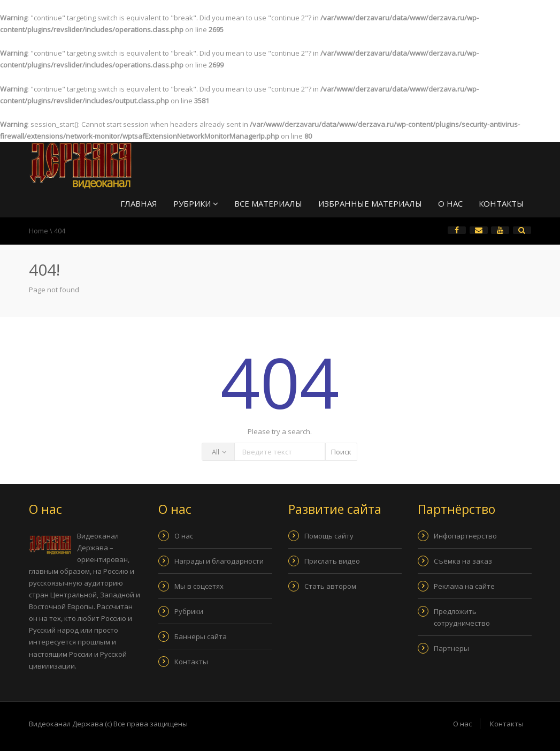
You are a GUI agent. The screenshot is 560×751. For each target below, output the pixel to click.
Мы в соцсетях (199, 586)
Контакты (501, 203)
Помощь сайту (329, 536)
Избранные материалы (370, 203)
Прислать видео (332, 561)
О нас (450, 203)
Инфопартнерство (465, 536)
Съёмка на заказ (463, 561)
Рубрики (196, 203)
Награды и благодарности (219, 561)
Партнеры (451, 648)
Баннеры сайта (201, 636)
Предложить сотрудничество (462, 617)
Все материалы (268, 203)
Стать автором (330, 586)
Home (39, 231)
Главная (139, 203)
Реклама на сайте (464, 586)
